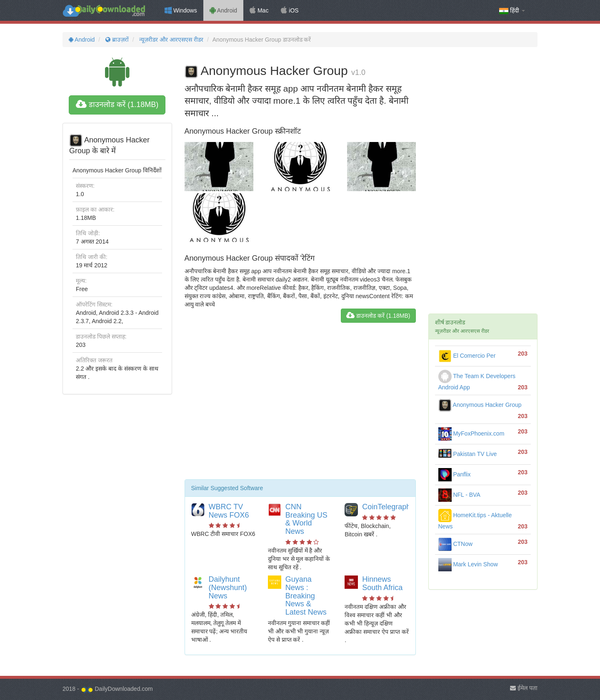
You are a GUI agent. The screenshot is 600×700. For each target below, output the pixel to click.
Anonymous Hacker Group (480, 405)
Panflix (455, 474)
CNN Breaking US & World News (306, 519)
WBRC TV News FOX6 (229, 511)
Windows (181, 10)
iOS (290, 10)
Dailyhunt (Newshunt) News (228, 588)
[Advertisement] (300, 404)
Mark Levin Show (468, 564)
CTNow (456, 544)
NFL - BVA (459, 495)
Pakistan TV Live (468, 454)
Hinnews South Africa (382, 583)
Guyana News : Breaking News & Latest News (306, 596)
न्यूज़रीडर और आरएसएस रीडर (171, 40)
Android (223, 10)
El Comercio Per (467, 356)
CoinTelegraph (386, 507)
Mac (259, 10)
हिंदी (512, 11)
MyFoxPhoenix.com (471, 433)
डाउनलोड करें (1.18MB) (117, 105)
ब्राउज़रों (116, 40)
